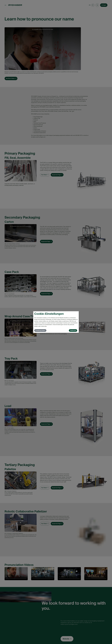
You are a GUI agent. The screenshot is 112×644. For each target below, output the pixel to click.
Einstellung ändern (40, 330)
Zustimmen (73, 330)
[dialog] (56, 322)
